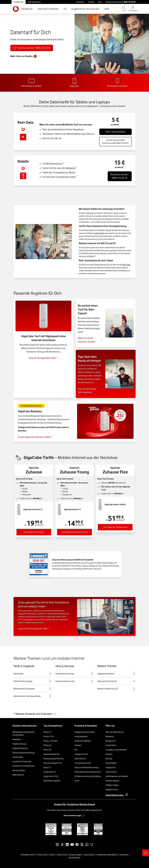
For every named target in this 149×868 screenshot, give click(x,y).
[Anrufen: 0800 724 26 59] (32, 48)
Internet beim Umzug (74, 674)
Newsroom (110, 736)
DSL (76, 750)
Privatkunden (19, 2)
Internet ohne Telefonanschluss (33, 696)
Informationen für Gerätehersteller (88, 772)
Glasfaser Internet (81, 754)
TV (65, 9)
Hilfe (107, 9)
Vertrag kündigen (75, 855)
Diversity (109, 759)
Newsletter (17, 739)
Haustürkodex (18, 757)
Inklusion (109, 754)
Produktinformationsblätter (107, 855)
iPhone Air (47, 745)
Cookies (52, 855)
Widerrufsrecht (18, 775)
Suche (77, 781)
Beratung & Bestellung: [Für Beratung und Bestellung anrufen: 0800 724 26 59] (121, 2)
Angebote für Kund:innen (85, 9)
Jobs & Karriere (111, 772)
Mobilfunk (27, 9)
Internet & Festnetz (48, 9)
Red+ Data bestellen (115, 132)
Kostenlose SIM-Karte (83, 741)
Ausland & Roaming (20, 748)
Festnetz (78, 745)
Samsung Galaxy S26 (51, 754)
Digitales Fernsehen (116, 674)
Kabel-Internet (80, 759)
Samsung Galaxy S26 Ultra (54, 759)
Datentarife (33, 674)
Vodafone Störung (19, 744)
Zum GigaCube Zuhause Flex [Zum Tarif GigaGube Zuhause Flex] (115, 527)
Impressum (124, 855)
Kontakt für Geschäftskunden (24, 766)
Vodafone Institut (112, 785)
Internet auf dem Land (74, 681)
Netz (100, 2)
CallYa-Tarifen (99, 233)
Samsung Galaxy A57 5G (53, 763)
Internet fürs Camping (33, 681)
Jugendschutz (89, 855)
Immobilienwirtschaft (83, 763)
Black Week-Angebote (52, 781)
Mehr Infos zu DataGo (24, 56)
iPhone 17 (47, 732)
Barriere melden (19, 770)
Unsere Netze (111, 745)
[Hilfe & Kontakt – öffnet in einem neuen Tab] (146, 853)
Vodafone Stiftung (112, 781)
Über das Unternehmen (115, 732)
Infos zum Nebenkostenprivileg (86, 767)
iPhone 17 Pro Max (51, 741)
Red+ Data (126, 265)
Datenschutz (62, 855)
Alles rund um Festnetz (116, 681)
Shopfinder (80, 2)
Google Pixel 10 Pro (51, 776)
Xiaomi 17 (47, 767)
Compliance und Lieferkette (116, 750)
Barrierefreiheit (74, 858)
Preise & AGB (42, 855)
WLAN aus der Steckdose (33, 689)
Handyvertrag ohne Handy (85, 732)
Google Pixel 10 (49, 772)
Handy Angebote (81, 736)
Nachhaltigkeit (111, 763)
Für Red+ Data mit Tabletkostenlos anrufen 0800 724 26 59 (115, 142)
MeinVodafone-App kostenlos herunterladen (24, 734)
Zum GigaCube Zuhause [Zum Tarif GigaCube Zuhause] (34, 532)
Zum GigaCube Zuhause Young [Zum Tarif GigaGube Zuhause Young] (74, 532)
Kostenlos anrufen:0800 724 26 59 (120, 176)
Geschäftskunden (34, 2)
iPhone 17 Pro (49, 736)
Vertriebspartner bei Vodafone (117, 776)
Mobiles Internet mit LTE (116, 689)
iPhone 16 (47, 750)
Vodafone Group (112, 790)
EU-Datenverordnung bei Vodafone (88, 776)
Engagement (111, 767)
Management (111, 741)
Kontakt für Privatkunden (22, 762)
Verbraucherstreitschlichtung (24, 753)
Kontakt (91, 2)
